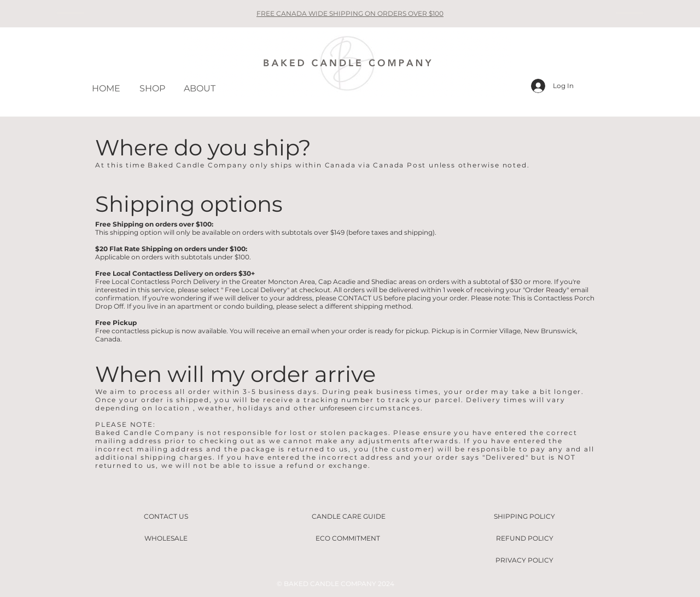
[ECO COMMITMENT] (348, 538)
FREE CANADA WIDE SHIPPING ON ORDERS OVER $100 (350, 13)
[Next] (631, 14)
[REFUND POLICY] (524, 538)
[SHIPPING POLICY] (524, 517)
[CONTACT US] (166, 517)
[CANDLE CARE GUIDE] (348, 517)
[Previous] (69, 14)
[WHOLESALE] (166, 538)
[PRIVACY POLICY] (524, 560)
